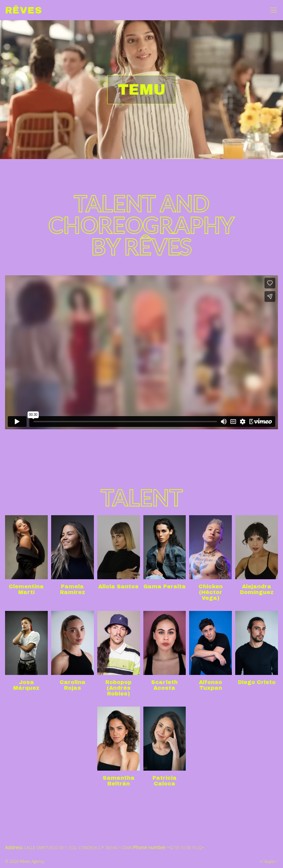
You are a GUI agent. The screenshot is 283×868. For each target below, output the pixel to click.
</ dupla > (269, 861)
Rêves (24, 10)
